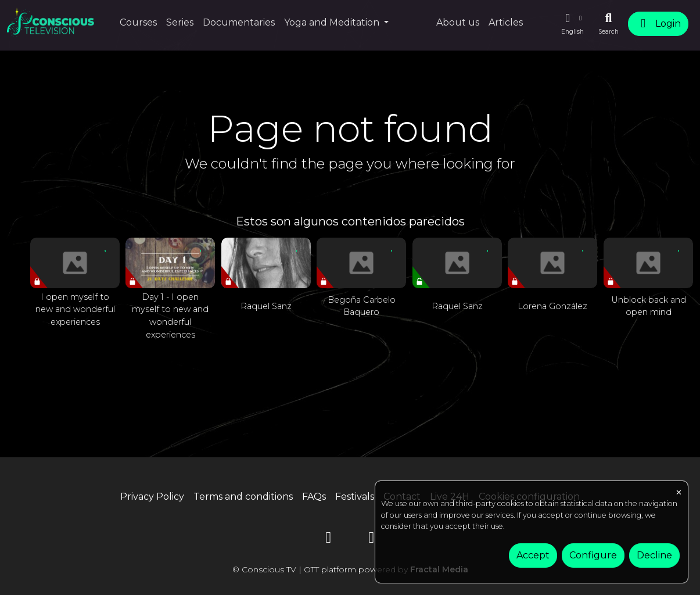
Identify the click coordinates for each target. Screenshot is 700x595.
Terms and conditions (243, 497)
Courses (138, 22)
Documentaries (239, 22)
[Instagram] (372, 540)
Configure (593, 555)
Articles (506, 22)
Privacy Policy (152, 497)
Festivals (355, 497)
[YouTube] (329, 540)
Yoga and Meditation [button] (333, 22)
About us (458, 22)
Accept (533, 555)
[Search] (609, 24)
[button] (572, 24)
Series (180, 22)
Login (658, 24)
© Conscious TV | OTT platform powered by (350, 569)
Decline (654, 555)
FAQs (314, 497)
